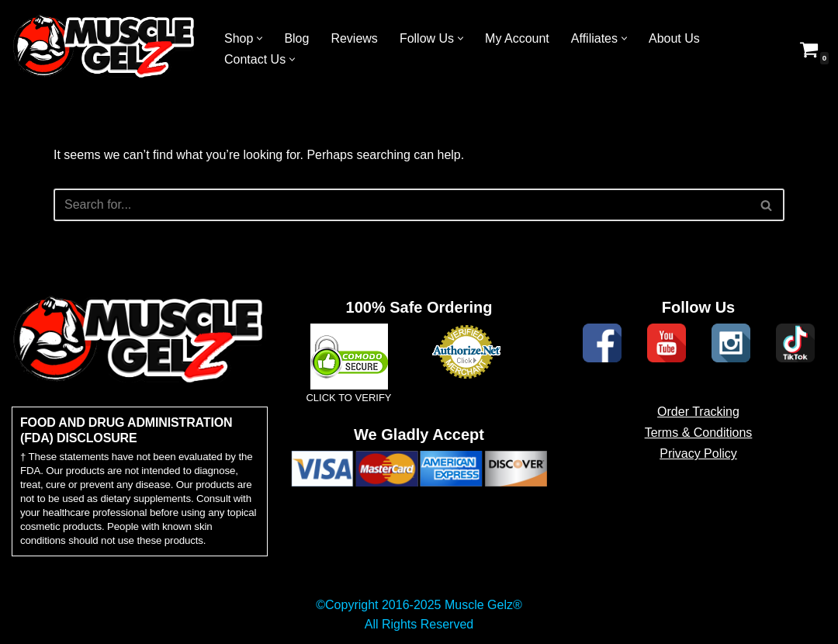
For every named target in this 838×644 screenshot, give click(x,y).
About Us (674, 38)
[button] (260, 38)
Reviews (354, 38)
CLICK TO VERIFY (348, 398)
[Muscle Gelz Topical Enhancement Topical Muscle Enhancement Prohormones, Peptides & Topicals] (105, 49)
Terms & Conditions (699, 433)
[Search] (402, 205)
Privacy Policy (698, 454)
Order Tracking (698, 412)
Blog (296, 38)
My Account (517, 38)
